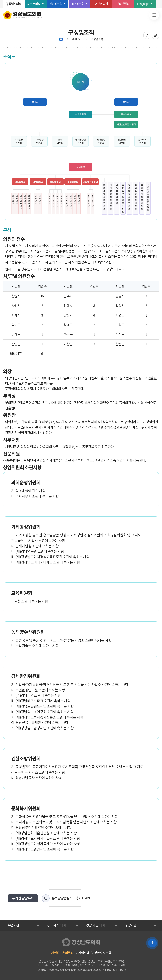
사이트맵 (84, 953)
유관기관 (14, 925)
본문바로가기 (0, 0)
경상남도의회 (14, 4)
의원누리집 (34, 4)
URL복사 (156, 35)
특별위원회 (78, 4)
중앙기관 (131, 925)
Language (143, 4)
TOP (152, 943)
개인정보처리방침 (62, 953)
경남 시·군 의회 (95, 925)
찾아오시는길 (103, 953)
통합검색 (147, 35)
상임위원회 (56, 4)
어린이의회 (101, 4)
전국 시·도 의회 (56, 925)
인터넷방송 (123, 4)
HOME (61, 39)
